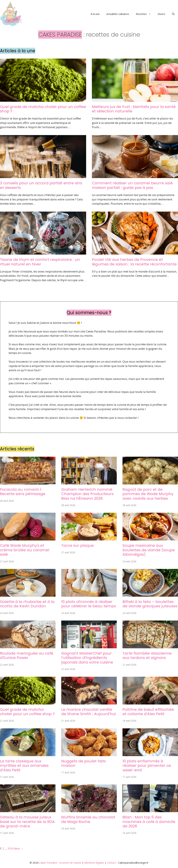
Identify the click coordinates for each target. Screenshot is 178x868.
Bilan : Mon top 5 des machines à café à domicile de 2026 (149, 822)
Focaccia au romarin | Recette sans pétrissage (23, 492)
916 (10, 848)
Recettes (145, 14)
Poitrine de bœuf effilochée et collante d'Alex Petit (148, 712)
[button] (173, 14)
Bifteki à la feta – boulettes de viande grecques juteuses (150, 604)
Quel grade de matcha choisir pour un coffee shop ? (43, 109)
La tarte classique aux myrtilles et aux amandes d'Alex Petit (24, 766)
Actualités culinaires (118, 14)
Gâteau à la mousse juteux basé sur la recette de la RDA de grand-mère (27, 822)
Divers (162, 14)
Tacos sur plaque (77, 545)
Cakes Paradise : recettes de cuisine (60, 863)
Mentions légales (94, 863)
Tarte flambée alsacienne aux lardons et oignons (147, 655)
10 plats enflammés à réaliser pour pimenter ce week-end (147, 766)
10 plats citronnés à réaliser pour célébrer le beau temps (89, 604)
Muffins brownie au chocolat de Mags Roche (88, 819)
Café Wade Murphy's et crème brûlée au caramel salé (25, 550)
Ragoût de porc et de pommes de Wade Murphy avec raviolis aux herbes (148, 494)
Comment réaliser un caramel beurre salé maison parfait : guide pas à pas (132, 185)
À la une (95, 14)
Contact (111, 863)
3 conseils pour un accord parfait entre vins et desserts (41, 185)
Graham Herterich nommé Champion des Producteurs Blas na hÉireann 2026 (87, 494)
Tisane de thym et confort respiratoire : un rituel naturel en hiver (40, 262)
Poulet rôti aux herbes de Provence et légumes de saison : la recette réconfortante (134, 262)
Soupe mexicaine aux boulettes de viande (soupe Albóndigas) (149, 550)
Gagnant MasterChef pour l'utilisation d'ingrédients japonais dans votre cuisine (87, 658)
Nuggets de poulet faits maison (84, 763)
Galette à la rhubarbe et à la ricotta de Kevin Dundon (27, 604)
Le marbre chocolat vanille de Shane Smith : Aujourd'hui (88, 712)
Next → (18, 848)
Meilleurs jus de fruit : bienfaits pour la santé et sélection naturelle (134, 109)
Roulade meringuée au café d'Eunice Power (27, 655)
